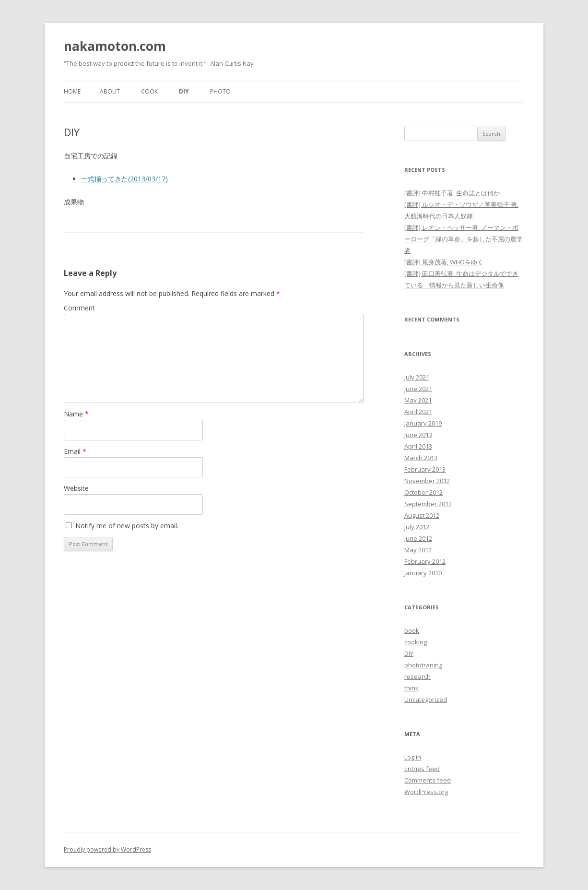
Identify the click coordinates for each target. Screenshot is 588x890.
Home (72, 91)
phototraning (423, 665)
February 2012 (425, 561)
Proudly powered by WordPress (107, 849)
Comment (79, 308)
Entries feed (422, 769)
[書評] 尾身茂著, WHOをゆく (444, 262)
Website (76, 488)
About (110, 91)
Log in (413, 757)
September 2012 (428, 504)
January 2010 (423, 573)
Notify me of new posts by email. (127, 526)
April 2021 (418, 412)
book (412, 630)
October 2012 (423, 492)
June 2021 (418, 389)
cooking (416, 642)
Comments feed (428, 780)
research (417, 676)
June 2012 (418, 538)
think (412, 688)
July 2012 (417, 527)
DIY (184, 91)
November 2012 (427, 481)
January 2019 (423, 423)
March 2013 (421, 458)
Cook (149, 91)
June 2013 (418, 435)
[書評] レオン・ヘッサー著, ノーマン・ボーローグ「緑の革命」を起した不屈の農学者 (464, 239)
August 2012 (422, 515)
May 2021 (418, 400)
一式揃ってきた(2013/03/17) (124, 179)
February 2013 (425, 469)
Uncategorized (426, 700)
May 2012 (418, 550)
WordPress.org (426, 792)
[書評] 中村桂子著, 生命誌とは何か (452, 193)
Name (76, 414)
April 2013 (418, 446)
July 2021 (417, 377)
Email (75, 451)
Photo (220, 91)
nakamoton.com (115, 46)
